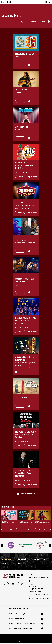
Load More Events (28, 493)
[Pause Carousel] (46, 541)
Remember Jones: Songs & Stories (9, 523)
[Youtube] (13, 583)
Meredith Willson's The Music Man (24, 166)
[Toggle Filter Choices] (11, 21)
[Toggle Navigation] (50, 2)
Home (3, 10)
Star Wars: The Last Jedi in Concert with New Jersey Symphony (26, 434)
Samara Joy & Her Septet (42, 522)
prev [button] (2, 545)
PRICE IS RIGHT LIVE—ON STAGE (25, 55)
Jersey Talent (20, 202)
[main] (26, 271)
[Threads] (22, 583)
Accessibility (40, 635)
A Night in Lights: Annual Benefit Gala (25, 358)
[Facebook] (9, 583)
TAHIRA (18, 92)
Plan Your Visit (22, 559)
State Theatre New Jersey (11, 2)
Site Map (9, 635)
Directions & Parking (37, 581)
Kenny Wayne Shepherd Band (25, 523)
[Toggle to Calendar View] (46, 21)
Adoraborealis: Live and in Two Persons (25, 280)
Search (46, 2)
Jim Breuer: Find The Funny (23, 128)
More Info (34, 64)
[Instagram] (17, 583)
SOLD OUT (9, 529)
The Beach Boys (21, 397)
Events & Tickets (7, 559)
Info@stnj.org (39, 588)
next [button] (50, 545)
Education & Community (40, 559)
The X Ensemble (21, 239)
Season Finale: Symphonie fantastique (25, 474)
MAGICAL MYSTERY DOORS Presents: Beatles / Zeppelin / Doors (25, 320)
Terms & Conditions (19, 635)
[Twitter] (4, 583)
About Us (20, 563)
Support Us (4, 563)
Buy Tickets (20, 65)
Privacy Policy (31, 635)
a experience (26, 639)
